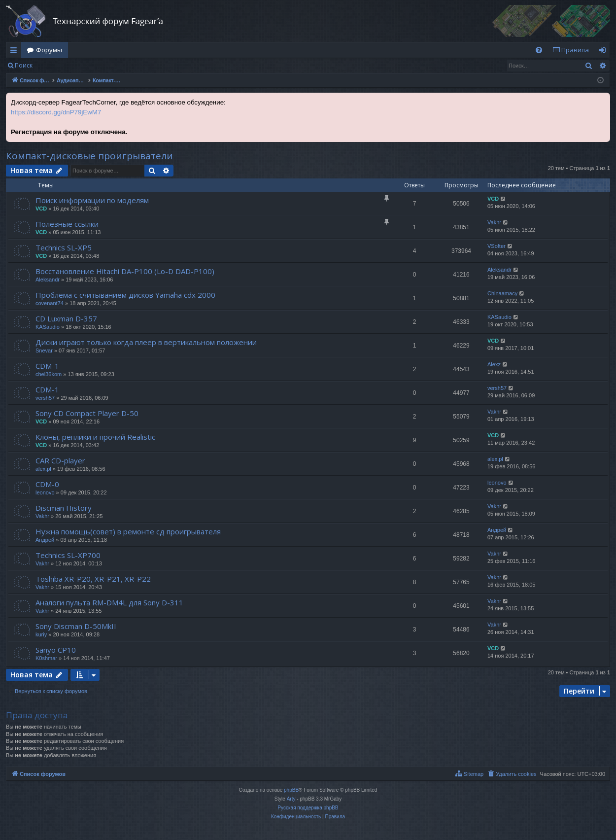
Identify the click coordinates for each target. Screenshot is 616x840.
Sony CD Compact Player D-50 (87, 413)
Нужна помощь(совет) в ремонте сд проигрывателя (128, 531)
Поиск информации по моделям (92, 200)
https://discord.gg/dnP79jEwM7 (56, 112)
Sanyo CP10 (56, 650)
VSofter (496, 246)
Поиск (24, 65)
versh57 (45, 398)
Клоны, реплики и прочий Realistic (95, 437)
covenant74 (50, 303)
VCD (41, 209)
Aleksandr (48, 280)
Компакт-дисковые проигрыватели (89, 156)
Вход (54, 65)
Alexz (494, 364)
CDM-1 (47, 366)
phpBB (291, 790)
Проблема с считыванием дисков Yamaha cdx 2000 (125, 295)
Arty (291, 799)
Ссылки (16, 52)
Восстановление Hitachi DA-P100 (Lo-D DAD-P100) (125, 271)
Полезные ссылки (67, 224)
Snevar (44, 350)
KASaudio (48, 327)
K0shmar (46, 658)
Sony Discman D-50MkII (76, 626)
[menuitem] (539, 50)
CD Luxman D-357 (66, 318)
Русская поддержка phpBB (308, 808)
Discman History (64, 508)
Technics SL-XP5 (64, 247)
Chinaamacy (502, 293)
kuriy (41, 634)
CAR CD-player (60, 460)
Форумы (49, 50)
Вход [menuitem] (604, 52)
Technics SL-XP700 (68, 555)
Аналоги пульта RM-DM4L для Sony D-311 (109, 602)
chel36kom (49, 374)
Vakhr (494, 222)
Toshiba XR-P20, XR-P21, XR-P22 (93, 579)
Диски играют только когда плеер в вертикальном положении (146, 342)
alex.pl (43, 469)
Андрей (45, 540)
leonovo (45, 492)
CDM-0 (47, 484)
